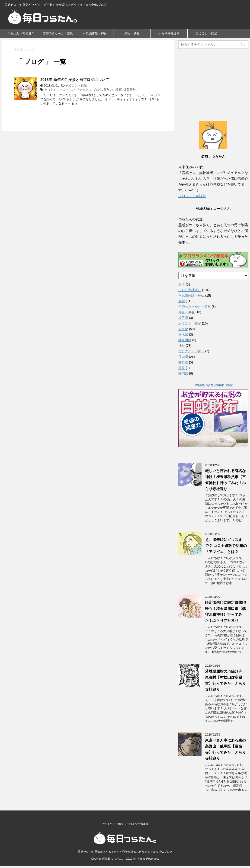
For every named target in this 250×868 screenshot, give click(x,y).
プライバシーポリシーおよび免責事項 (125, 822)
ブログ (98, 90)
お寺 (182, 284)
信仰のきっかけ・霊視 (58, 33)
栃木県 (183, 334)
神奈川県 (185, 340)
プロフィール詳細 (192, 196)
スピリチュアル (81, 90)
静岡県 (183, 373)
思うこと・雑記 (206, 33)
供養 (182, 301)
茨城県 (183, 357)
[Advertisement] (213, 80)
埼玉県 (183, 318)
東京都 (183, 329)
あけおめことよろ (57, 90)
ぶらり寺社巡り (169, 33)
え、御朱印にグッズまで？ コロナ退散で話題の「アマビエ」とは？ (226, 546)
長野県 (183, 362)
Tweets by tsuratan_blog (213, 385)
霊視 (182, 368)
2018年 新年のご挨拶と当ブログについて (75, 80)
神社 (182, 346)
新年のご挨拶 (113, 90)
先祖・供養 (132, 33)
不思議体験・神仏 (95, 33)
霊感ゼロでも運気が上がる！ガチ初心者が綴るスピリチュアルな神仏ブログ (125, 850)
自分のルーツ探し (191, 351)
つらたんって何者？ (21, 33)
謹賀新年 (130, 90)
